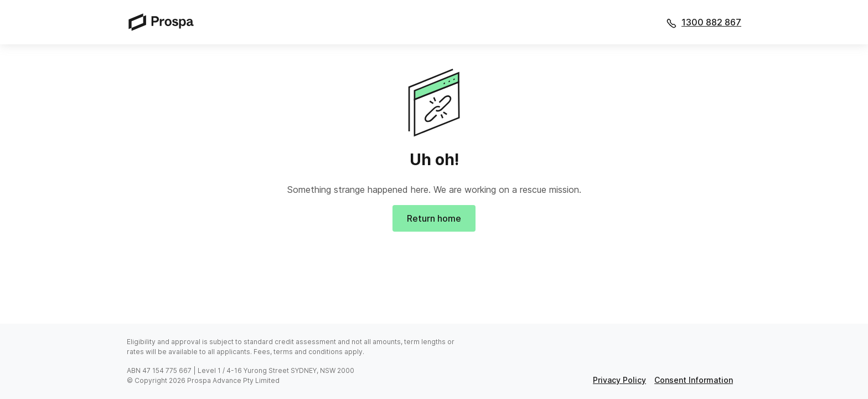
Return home (434, 218)
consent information (694, 380)
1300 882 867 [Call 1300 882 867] (711, 22)
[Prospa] (164, 22)
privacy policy (619, 380)
